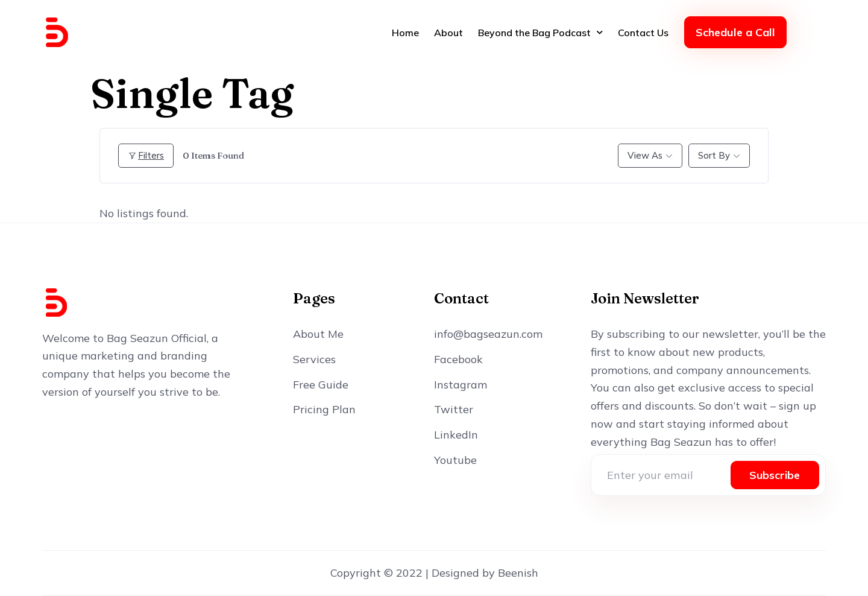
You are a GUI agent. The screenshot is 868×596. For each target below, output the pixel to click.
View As (645, 155)
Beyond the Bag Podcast (540, 32)
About (448, 33)
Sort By (714, 155)
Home (405, 33)
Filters (146, 155)
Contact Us (643, 33)
